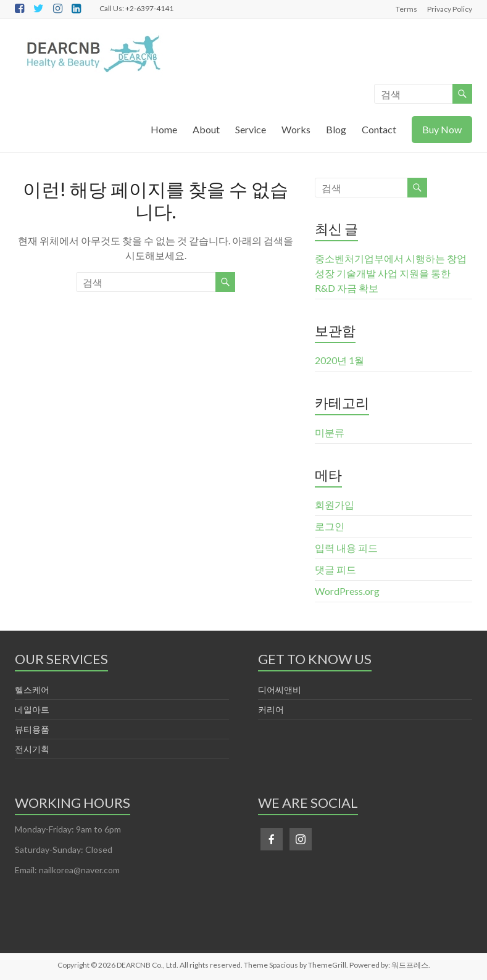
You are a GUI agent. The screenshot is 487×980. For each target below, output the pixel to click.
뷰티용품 (32, 729)
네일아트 (32, 709)
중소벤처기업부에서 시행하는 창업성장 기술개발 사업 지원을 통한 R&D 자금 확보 (391, 273)
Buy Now (442, 129)
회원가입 (335, 505)
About (206, 129)
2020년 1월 (339, 360)
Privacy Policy (450, 9)
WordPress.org (347, 591)
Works (296, 129)
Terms (406, 9)
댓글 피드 (335, 569)
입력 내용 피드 (346, 548)
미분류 (330, 432)
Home (164, 129)
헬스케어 (32, 690)
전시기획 (32, 749)
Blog (336, 129)
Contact (379, 129)
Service (251, 129)
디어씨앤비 (280, 690)
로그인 (330, 526)
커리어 (271, 709)
